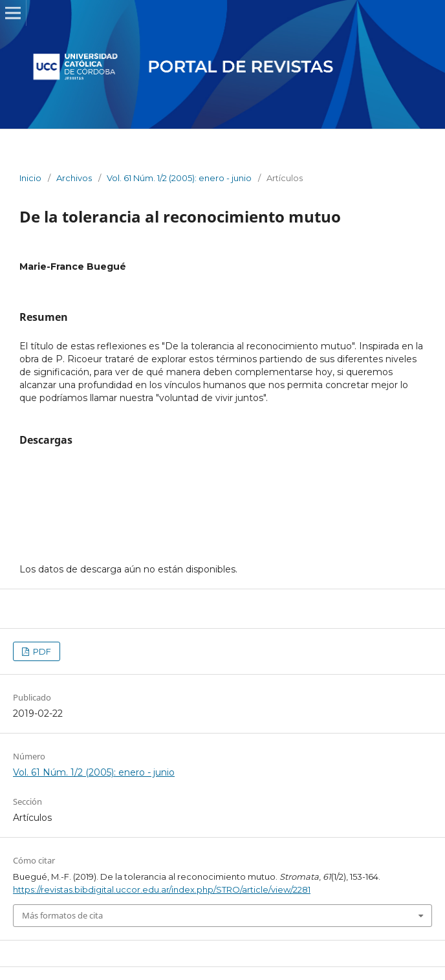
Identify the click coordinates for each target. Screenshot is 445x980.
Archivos (74, 178)
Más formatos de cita (62, 915)
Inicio (30, 178)
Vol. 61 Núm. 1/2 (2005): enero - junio (179, 178)
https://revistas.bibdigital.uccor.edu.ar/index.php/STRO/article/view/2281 (162, 889)
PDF (41, 651)
